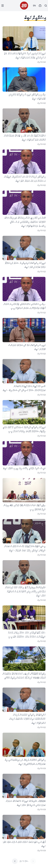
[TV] (40, 6)
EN (34, 6)
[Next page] (15, 861)
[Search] (46, 6)
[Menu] (3, 6)
